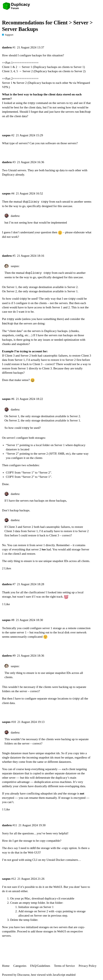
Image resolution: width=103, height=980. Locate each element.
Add (21, 911)
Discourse (23, 975)
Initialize (24, 907)
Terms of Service (64, 966)
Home (6, 966)
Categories (20, 966)
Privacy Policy (88, 966)
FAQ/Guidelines (40, 966)
